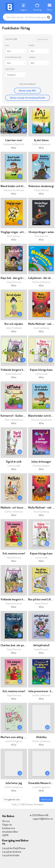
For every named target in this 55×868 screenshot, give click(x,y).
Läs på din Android (12, 852)
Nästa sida (46, 799)
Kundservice (9, 828)
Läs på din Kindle (11, 855)
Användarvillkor (10, 831)
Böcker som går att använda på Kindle (28, 98)
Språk (31, 46)
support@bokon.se (41, 818)
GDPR (5, 835)
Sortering (10, 69)
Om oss (6, 821)
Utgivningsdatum (13, 57)
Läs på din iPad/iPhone (14, 848)
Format (32, 57)
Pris (7, 46)
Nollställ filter (43, 39)
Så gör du (7, 824)
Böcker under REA (27, 91)
